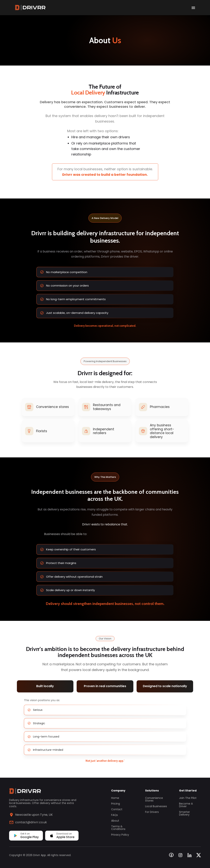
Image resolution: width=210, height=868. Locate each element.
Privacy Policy (120, 835)
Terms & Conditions (118, 828)
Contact (117, 809)
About (115, 821)
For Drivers (152, 812)
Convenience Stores (154, 799)
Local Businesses (156, 806)
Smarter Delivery (184, 813)
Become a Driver (186, 805)
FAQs (114, 815)
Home (115, 798)
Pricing (116, 804)
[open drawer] (193, 8)
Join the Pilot (188, 798)
